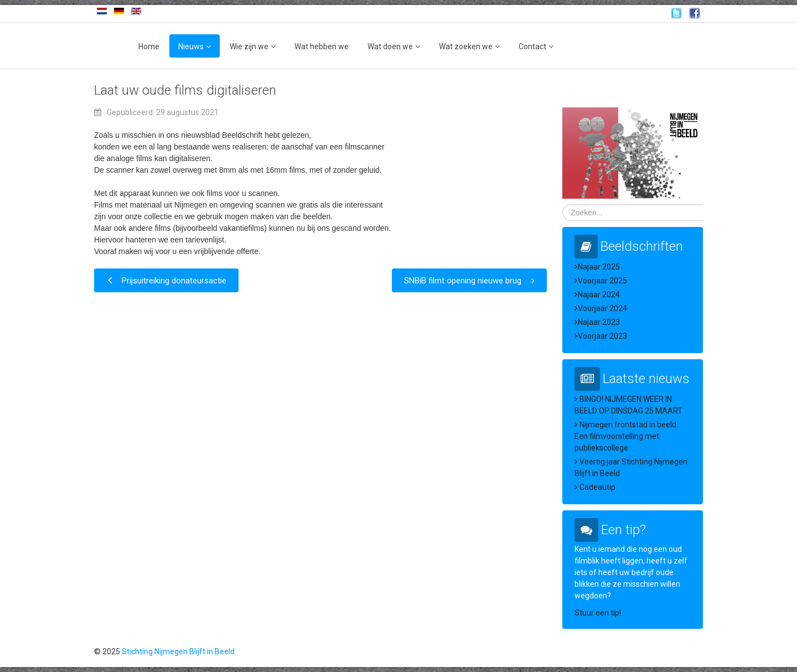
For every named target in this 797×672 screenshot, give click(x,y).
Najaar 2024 (599, 294)
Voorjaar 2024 (602, 308)
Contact (532, 46)
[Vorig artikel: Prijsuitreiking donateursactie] (166, 280)
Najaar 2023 (599, 322)
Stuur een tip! (598, 613)
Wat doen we (390, 46)
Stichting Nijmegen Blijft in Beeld (178, 652)
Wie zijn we (249, 46)
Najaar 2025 (599, 267)
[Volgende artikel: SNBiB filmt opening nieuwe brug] (469, 280)
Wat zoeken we (466, 46)
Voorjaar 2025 (602, 281)
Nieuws (191, 46)
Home (149, 46)
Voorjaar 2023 (602, 336)
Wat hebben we (322, 46)
